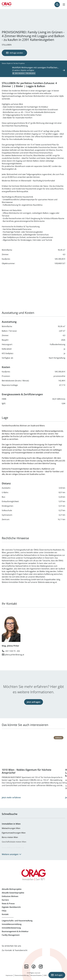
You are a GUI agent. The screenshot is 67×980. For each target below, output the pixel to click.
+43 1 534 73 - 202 (12, 651)
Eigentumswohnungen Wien (14, 833)
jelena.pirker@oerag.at (15, 655)
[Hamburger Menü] (64, 4)
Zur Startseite (7, 4)
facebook (34, 967)
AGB (45, 975)
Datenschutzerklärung (22, 975)
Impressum (9, 975)
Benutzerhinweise (36, 975)
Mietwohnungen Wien (11, 828)
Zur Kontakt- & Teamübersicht (15, 950)
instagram (41, 967)
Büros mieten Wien (10, 837)
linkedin (26, 967)
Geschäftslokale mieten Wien (14, 842)
